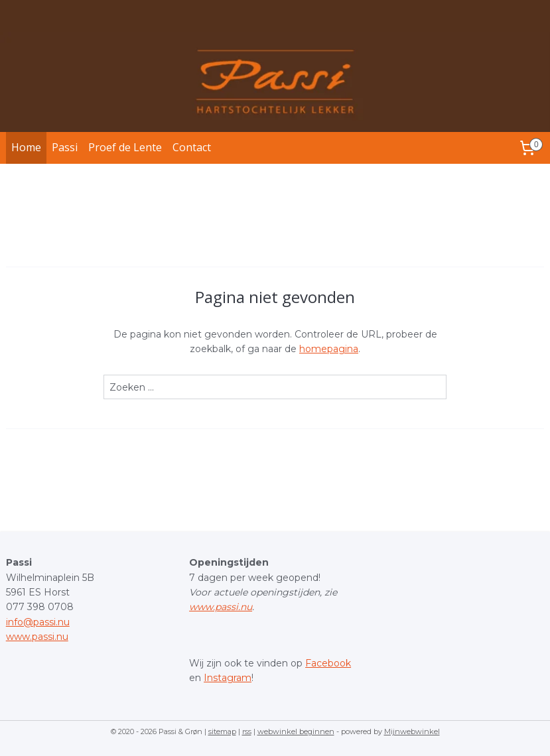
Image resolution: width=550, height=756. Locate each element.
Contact (192, 147)
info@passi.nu (38, 622)
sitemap (222, 731)
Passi (65, 147)
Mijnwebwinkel (412, 731)
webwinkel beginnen (296, 731)
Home (26, 147)
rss (247, 731)
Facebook (328, 663)
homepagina (329, 349)
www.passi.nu (37, 637)
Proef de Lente (125, 147)
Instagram (228, 678)
